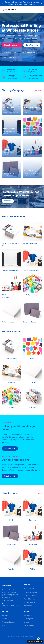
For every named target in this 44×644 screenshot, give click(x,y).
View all (39, 90)
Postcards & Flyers (30, 592)
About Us (5, 615)
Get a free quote (10, 476)
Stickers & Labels (30, 596)
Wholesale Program (8, 622)
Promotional (28, 606)
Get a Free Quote (32, 45)
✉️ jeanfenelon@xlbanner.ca (11, 604)
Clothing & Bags (29, 602)
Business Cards (29, 589)
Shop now (32, 4)
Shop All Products (12, 45)
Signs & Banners (29, 599)
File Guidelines (29, 625)
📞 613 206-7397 (8, 601)
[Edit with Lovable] (34, 641)
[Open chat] (39, 639)
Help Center (28, 615)
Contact (4, 619)
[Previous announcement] (3, 3)
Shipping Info (28, 619)
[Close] (42, 3)
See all (40, 493)
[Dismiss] (41, 641)
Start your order (10, 448)
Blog (3, 625)
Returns (26, 622)
